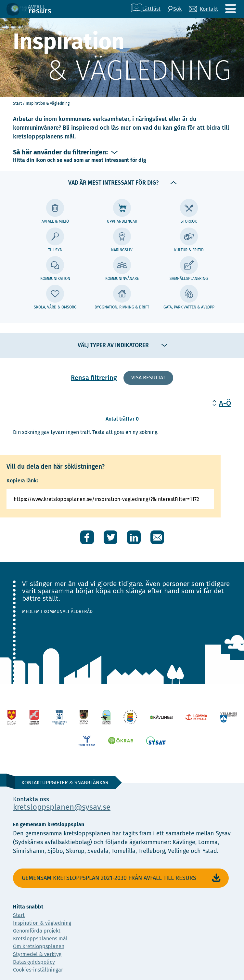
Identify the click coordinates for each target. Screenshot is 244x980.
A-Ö (225, 403)
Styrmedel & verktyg (37, 954)
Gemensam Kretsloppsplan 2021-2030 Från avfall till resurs (122, 878)
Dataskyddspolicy (34, 962)
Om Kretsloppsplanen (39, 946)
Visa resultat (148, 378)
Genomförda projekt (37, 931)
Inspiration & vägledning (42, 923)
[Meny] (230, 9)
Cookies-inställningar (38, 970)
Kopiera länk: (22, 481)
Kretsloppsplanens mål (40, 939)
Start (18, 103)
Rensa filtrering (94, 378)
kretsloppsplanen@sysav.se (62, 807)
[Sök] (175, 9)
